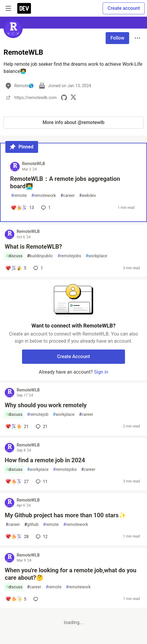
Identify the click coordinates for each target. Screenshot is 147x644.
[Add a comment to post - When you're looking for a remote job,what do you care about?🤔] (16, 599)
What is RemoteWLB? (33, 247)
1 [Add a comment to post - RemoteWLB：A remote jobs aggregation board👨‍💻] (45, 208)
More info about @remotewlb (73, 122)
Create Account (74, 357)
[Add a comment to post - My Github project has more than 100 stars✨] (17, 537)
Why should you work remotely (46, 405)
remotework (44, 196)
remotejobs (69, 256)
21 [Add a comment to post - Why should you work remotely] (41, 427)
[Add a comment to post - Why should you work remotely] (17, 427)
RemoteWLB (33, 164)
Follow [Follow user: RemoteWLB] (117, 38)
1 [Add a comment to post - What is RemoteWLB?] (37, 268)
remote (19, 196)
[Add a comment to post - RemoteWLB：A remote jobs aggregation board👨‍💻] (22, 208)
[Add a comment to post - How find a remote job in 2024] (17, 482)
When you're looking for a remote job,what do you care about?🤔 (71, 574)
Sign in (101, 372)
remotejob (38, 415)
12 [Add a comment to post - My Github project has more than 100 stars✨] (41, 537)
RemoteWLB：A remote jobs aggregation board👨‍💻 (65, 182)
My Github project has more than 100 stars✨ (65, 515)
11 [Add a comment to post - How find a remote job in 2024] (41, 482)
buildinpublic (40, 256)
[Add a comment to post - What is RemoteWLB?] (16, 268)
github (32, 525)
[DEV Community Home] (24, 8)
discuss (14, 256)
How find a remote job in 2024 (45, 460)
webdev (87, 196)
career (68, 196)
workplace (97, 256)
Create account (124, 8)
